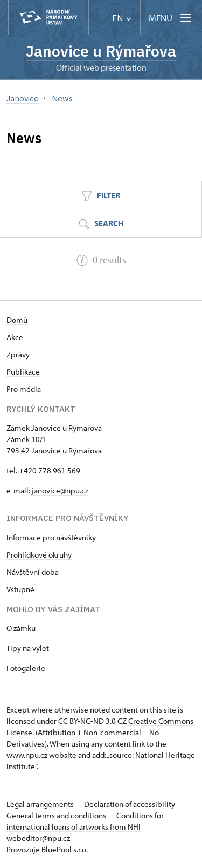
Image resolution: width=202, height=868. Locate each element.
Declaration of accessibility (130, 804)
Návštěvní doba (33, 572)
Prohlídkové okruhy (39, 555)
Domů (17, 320)
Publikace (23, 372)
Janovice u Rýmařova (101, 51)
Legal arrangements (41, 804)
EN (121, 18)
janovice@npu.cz (59, 490)
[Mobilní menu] (171, 18)
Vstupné (20, 589)
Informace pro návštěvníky (51, 537)
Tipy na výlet (28, 648)
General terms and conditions (57, 815)
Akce (15, 337)
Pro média (24, 389)
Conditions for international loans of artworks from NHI (85, 821)
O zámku (21, 628)
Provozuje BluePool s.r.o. (47, 849)
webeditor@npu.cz (38, 838)
